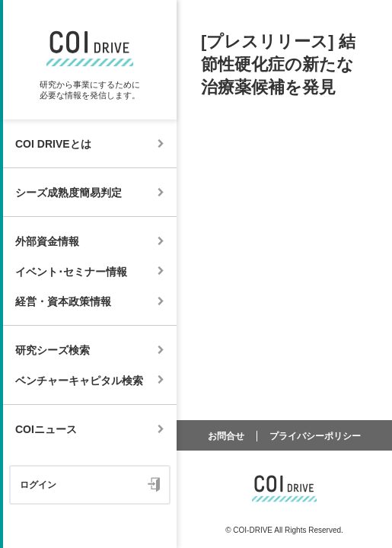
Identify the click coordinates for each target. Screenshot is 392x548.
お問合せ (226, 436)
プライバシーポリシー (315, 436)
